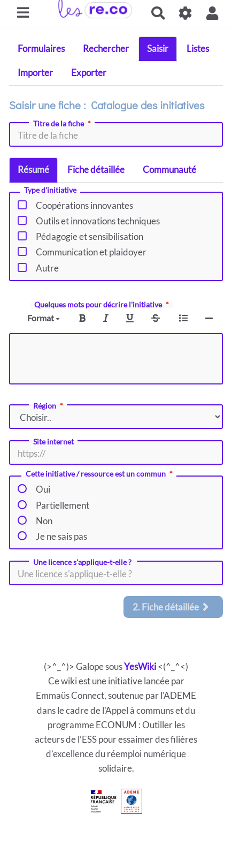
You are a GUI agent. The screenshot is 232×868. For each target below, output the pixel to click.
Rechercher (106, 48)
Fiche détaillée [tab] (96, 169)
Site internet (53, 442)
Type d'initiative (50, 190)
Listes (198, 48)
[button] (212, 13)
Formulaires (41, 48)
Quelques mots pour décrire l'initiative (103, 305)
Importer (35, 73)
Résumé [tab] (33, 169)
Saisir (158, 48)
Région (49, 406)
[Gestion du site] (186, 13)
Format (44, 318)
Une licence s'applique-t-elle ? (83, 562)
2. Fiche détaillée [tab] (171, 607)
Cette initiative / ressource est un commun (100, 474)
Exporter (89, 73)
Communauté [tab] (169, 169)
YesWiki (140, 666)
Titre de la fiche (63, 124)
